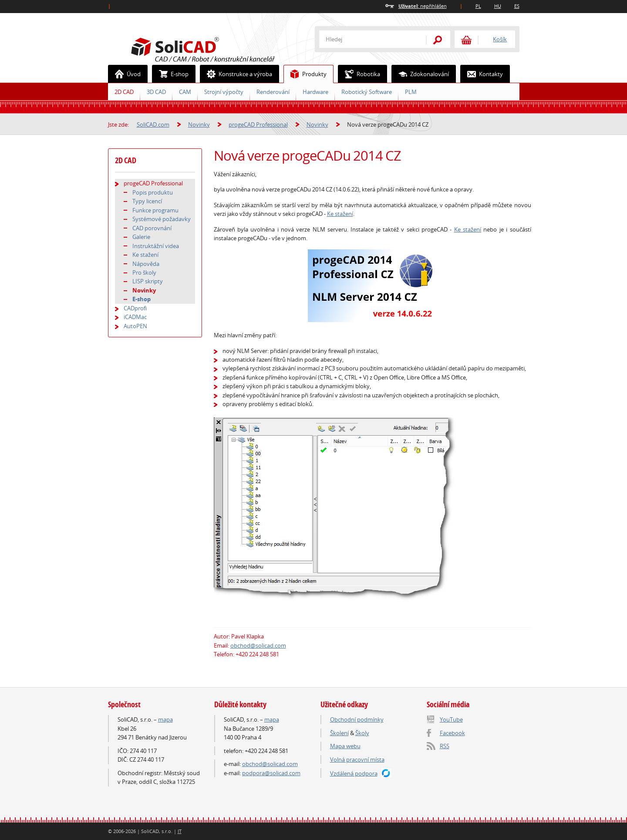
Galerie (141, 237)
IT (180, 831)
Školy (362, 733)
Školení (339, 733)
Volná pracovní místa (357, 759)
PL (478, 6)
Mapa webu (345, 746)
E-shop (170, 74)
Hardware (315, 92)
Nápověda (146, 264)
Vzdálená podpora (354, 773)
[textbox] (367, 39)
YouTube (451, 719)
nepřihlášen (423, 6)
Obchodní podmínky (357, 719)
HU (498, 6)
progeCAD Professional (258, 124)
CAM (185, 92)
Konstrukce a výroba (236, 74)
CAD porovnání (152, 228)
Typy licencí (147, 201)
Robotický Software (367, 92)
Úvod (125, 74)
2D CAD (124, 92)
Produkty (305, 74)
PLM (411, 92)
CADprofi (135, 308)
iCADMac (135, 317)
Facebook (452, 733)
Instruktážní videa (156, 246)
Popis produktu (153, 192)
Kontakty (482, 74)
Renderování (273, 92)
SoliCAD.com (217, 48)
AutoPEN (135, 326)
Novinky (199, 124)
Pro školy (144, 272)
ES (517, 6)
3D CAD (156, 92)
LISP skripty (148, 281)
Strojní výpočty (224, 92)
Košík (500, 39)
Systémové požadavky (162, 219)
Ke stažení (340, 214)
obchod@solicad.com (258, 645)
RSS (445, 746)
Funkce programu (155, 210)
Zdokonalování (420, 74)
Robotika (359, 74)
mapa (165, 719)
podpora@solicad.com (271, 773)
